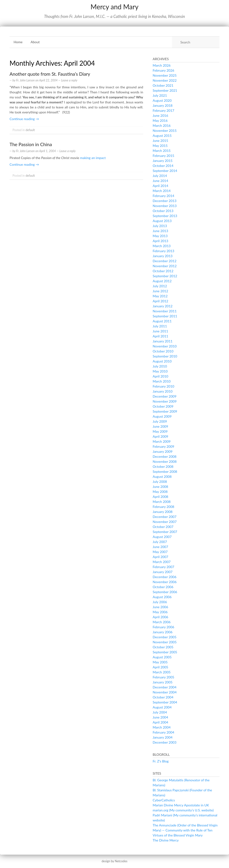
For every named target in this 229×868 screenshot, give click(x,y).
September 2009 (165, 411)
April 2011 (160, 336)
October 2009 (163, 406)
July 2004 (160, 712)
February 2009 (163, 446)
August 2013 (162, 221)
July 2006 (160, 602)
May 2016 (160, 120)
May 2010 (160, 371)
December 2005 (165, 637)
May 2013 (160, 236)
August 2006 (162, 597)
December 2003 (165, 742)
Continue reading (24, 119)
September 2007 (165, 532)
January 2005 (163, 682)
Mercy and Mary (115, 7)
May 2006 (160, 612)
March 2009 (162, 441)
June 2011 (160, 331)
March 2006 (162, 622)
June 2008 (160, 487)
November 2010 (165, 346)
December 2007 (165, 517)
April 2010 (160, 376)
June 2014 (160, 181)
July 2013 (160, 226)
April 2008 (160, 497)
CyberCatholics (164, 800)
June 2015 (160, 141)
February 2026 (163, 70)
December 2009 (165, 396)
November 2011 (165, 311)
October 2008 (163, 466)
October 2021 (163, 85)
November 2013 (165, 206)
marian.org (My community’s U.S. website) (183, 810)
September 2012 (165, 276)
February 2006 (163, 627)
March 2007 (162, 562)
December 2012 (165, 261)
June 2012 (160, 291)
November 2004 (165, 692)
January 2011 (163, 341)
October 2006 (163, 587)
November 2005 (165, 642)
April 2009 (160, 436)
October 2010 (163, 351)
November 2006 (165, 582)
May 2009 (160, 431)
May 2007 (160, 552)
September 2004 (165, 702)
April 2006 (160, 617)
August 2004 (162, 707)
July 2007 (160, 542)
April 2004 (160, 722)
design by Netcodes (114, 861)
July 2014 (160, 176)
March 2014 (162, 191)
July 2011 (160, 326)
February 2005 (163, 677)
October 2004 (163, 697)
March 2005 (162, 672)
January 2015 (163, 161)
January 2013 (163, 256)
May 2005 (160, 662)
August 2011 (162, 321)
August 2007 (162, 537)
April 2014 (160, 186)
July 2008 (160, 482)
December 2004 (165, 687)
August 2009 (162, 416)
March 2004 (162, 727)
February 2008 (163, 507)
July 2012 (160, 286)
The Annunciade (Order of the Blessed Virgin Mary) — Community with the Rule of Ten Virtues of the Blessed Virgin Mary (185, 830)
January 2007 (163, 572)
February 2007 (163, 567)
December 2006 (165, 577)
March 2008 (162, 502)
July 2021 (160, 95)
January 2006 (163, 632)
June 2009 (160, 426)
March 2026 (162, 65)
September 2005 (165, 652)
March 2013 (162, 246)
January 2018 (163, 105)
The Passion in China (31, 144)
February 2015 (163, 156)
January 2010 (163, 391)
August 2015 (162, 136)
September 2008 (165, 471)
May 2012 (160, 296)
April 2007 (160, 557)
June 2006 (160, 607)
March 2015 (162, 151)
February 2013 (163, 251)
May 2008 (160, 492)
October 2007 (163, 527)
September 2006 (165, 592)
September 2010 (165, 356)
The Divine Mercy (166, 840)
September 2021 (165, 90)
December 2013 (165, 201)
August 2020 (162, 100)
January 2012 (163, 306)
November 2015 (165, 130)
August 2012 (162, 281)
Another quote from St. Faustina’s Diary (50, 74)
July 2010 (160, 366)
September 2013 (165, 216)
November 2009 (165, 401)
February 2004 (163, 732)
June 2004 (160, 717)
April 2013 (160, 241)
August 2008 (162, 477)
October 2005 (163, 647)
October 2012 (163, 271)
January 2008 (163, 512)
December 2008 (165, 456)
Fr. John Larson (25, 80)
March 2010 (162, 381)
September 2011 (165, 316)
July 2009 (160, 421)
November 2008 (165, 461)
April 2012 (160, 301)
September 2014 (165, 171)
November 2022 (165, 80)
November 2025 (165, 75)
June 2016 (160, 115)
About (35, 42)
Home (18, 42)
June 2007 (160, 547)
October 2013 (163, 211)
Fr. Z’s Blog (161, 761)
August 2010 (162, 361)
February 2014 (163, 196)
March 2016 (162, 125)
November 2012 (165, 266)
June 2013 (160, 231)
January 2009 (163, 451)
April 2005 (160, 667)
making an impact (93, 158)
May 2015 (160, 146)
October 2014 (163, 166)
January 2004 (163, 737)
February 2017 (163, 110)
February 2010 (163, 386)
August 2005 (162, 657)
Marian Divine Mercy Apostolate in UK (181, 805)
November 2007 (165, 522)
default (30, 130)
